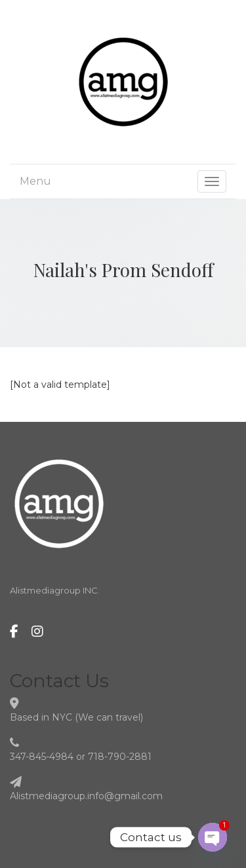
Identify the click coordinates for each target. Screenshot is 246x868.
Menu (35, 181)
